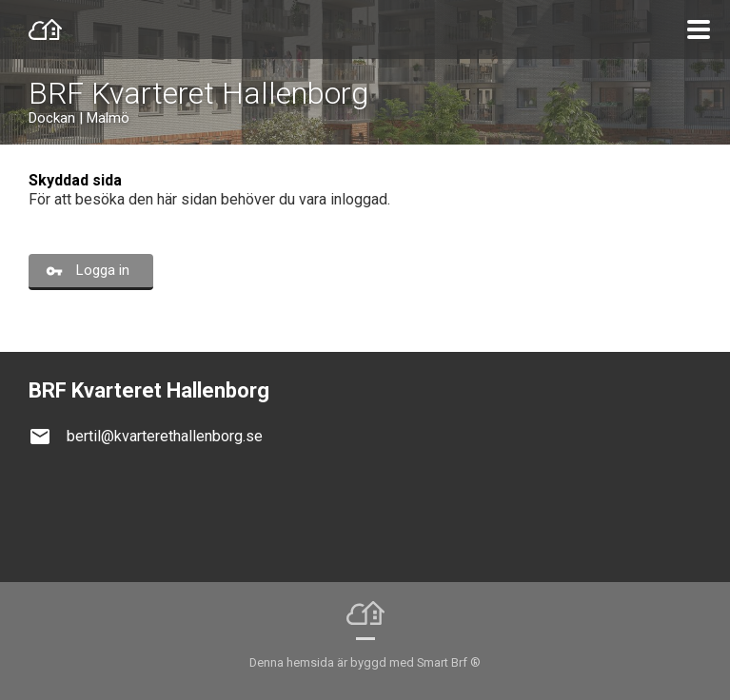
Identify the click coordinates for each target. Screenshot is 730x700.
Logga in (103, 270)
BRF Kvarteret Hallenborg (198, 93)
